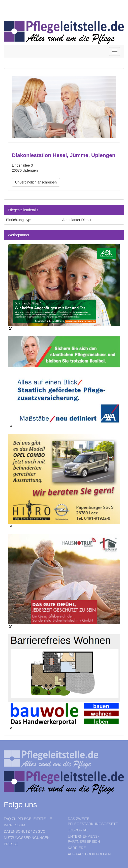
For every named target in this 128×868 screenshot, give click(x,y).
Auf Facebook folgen (89, 854)
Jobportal (78, 830)
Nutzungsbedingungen (27, 838)
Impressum (14, 825)
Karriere (77, 848)
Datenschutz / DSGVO (25, 831)
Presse (11, 844)
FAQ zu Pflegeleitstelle (28, 819)
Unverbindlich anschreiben (36, 182)
